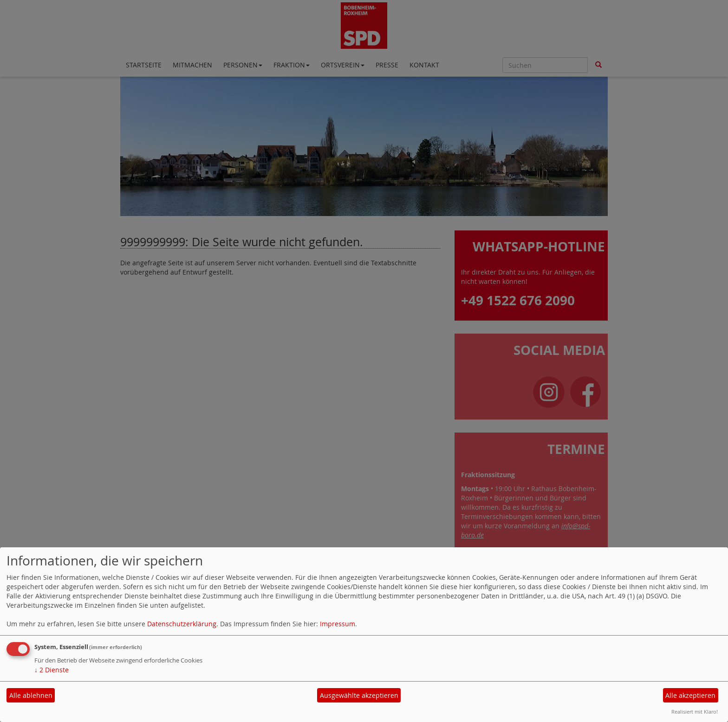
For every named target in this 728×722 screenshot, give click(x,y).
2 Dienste (52, 670)
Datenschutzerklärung (182, 624)
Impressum (338, 624)
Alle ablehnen (31, 695)
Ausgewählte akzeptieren (359, 695)
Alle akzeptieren (690, 695)
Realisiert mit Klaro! (695, 712)
